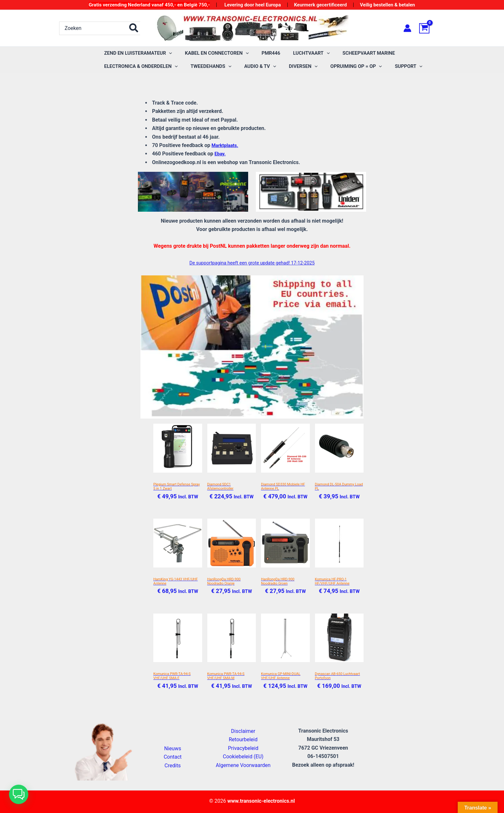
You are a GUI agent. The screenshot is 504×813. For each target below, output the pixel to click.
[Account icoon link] (407, 28)
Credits (173, 766)
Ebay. (221, 154)
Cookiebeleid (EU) (243, 757)
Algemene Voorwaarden (243, 765)
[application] (167, 53)
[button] (19, 794)
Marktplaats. (226, 145)
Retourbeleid (243, 740)
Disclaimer (243, 731)
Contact (173, 757)
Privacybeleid (243, 748)
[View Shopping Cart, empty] (432, 28)
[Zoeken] (134, 28)
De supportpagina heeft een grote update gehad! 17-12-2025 (252, 263)
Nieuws (173, 748)
